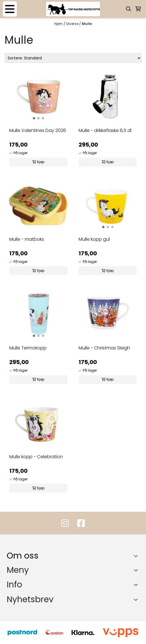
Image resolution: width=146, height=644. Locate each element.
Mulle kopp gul (94, 239)
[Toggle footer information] (137, 556)
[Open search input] (129, 9)
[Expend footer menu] (137, 570)
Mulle (87, 24)
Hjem (59, 24)
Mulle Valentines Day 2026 (38, 130)
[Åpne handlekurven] (138, 9)
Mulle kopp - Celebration (36, 457)
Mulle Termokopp (28, 348)
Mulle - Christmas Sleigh (104, 348)
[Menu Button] (10, 9)
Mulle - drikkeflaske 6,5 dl (105, 130)
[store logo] (73, 9)
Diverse (73, 24)
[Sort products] (73, 58)
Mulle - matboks (27, 239)
